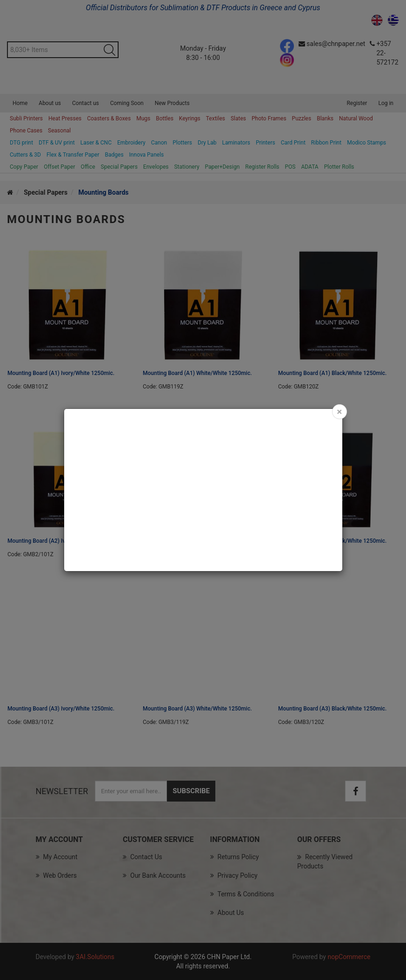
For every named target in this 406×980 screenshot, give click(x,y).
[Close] (339, 412)
